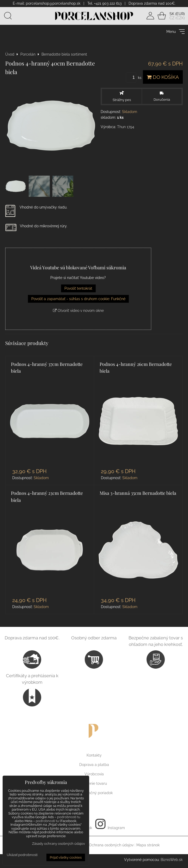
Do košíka (163, 78)
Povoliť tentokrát (78, 289)
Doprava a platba (94, 766)
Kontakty (94, 756)
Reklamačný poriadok (94, 794)
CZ (172, 19)
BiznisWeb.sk (172, 861)
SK (172, 14)
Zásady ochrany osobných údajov (59, 844)
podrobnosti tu (69, 817)
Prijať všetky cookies (66, 857)
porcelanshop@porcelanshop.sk (53, 3)
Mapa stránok (148, 846)
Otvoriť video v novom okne (78, 312)
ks (134, 79)
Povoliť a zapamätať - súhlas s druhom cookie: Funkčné (78, 300)
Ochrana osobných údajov (111, 846)
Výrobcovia (94, 775)
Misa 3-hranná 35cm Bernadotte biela (138, 494)
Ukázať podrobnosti (22, 855)
